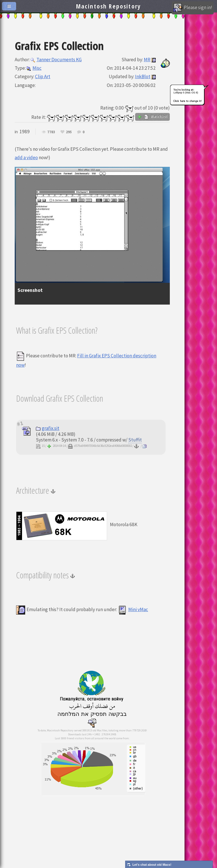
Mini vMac (133, 609)
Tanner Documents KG (56, 60)
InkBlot (143, 76)
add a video (26, 158)
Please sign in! (193, 8)
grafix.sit (48, 428)
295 (69, 132)
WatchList (152, 117)
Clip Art (43, 76)
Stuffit (135, 440)
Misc (34, 68)
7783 (51, 132)
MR (147, 60)
